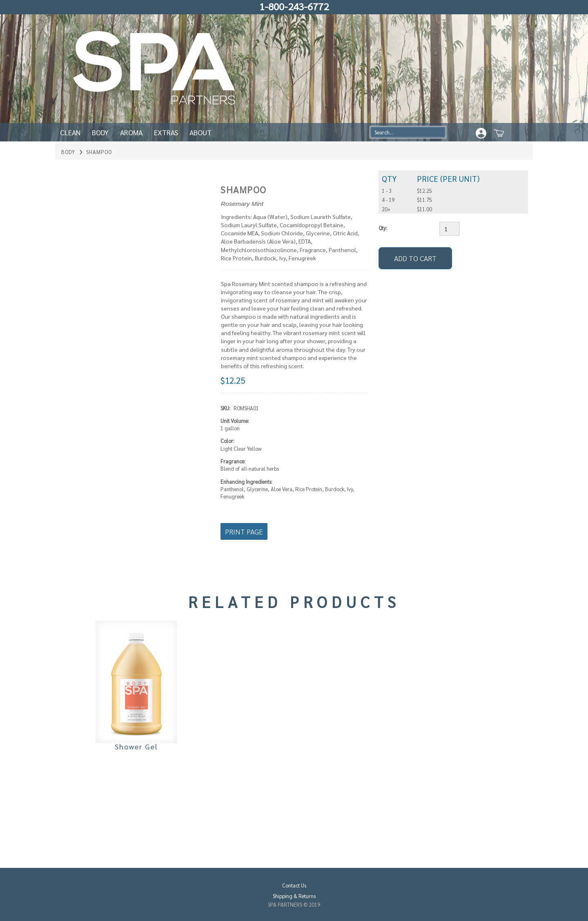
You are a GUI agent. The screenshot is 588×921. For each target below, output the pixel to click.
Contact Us (294, 885)
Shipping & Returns (294, 896)
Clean (70, 132)
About (200, 132)
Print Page (244, 531)
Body (100, 132)
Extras (166, 132)
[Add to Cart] (415, 258)
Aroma (131, 132)
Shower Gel (136, 746)
